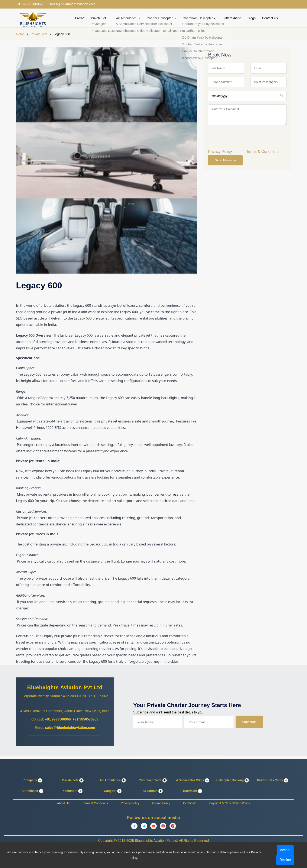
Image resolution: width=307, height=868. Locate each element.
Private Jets (39, 34)
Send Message (225, 160)
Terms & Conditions (263, 152)
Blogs (252, 18)
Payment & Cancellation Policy (230, 803)
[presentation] (240, 137)
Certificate (190, 803)
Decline (285, 860)
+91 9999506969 (58, 719)
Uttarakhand (233, 18)
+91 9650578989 (85, 719)
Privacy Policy (220, 152)
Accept (285, 850)
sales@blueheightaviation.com (70, 728)
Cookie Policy (161, 803)
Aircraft (80, 18)
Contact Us (270, 18)
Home (20, 34)
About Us (63, 803)
